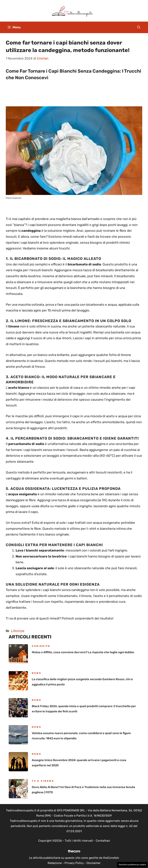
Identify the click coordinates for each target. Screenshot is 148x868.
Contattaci (103, 841)
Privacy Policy (74, 863)
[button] (139, 27)
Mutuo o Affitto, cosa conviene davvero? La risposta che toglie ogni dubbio (83, 652)
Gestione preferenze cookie (132, 865)
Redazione (55, 863)
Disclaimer (94, 863)
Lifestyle (18, 631)
